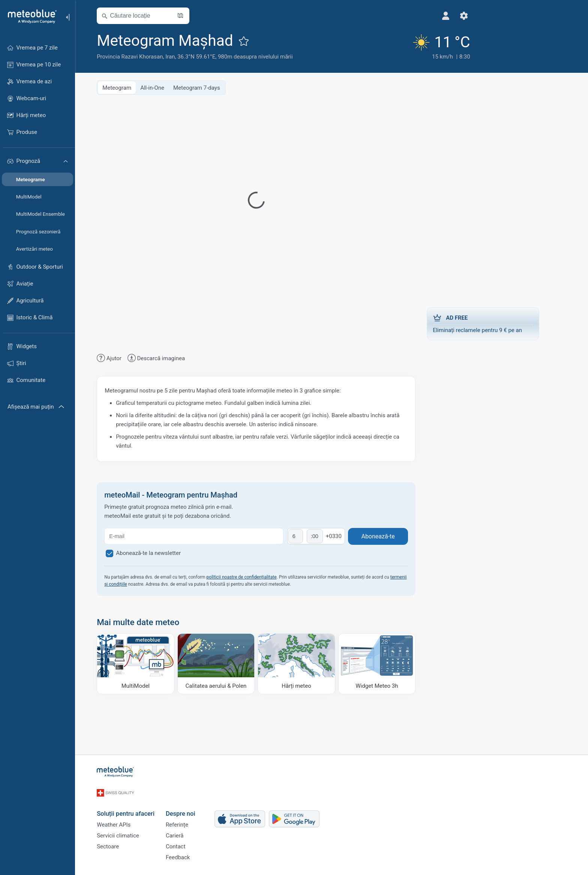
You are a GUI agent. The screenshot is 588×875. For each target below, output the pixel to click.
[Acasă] (30, 17)
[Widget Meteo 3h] (391, 663)
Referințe (190, 818)
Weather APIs (127, 818)
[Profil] (401, 16)
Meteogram (130, 87)
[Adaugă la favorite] (257, 41)
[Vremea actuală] (393, 46)
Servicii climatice (131, 830)
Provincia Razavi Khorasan (143, 57)
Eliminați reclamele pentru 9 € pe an (496, 323)
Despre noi (194, 805)
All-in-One (166, 87)
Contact (189, 843)
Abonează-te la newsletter (162, 552)
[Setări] (419, 16)
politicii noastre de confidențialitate (255, 576)
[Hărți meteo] (310, 663)
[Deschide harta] (194, 16)
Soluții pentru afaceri (139, 805)
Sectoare (121, 843)
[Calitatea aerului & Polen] (230, 663)
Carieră (188, 830)
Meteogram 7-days (210, 87)
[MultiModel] (149, 663)
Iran (184, 57)
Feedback (191, 855)
